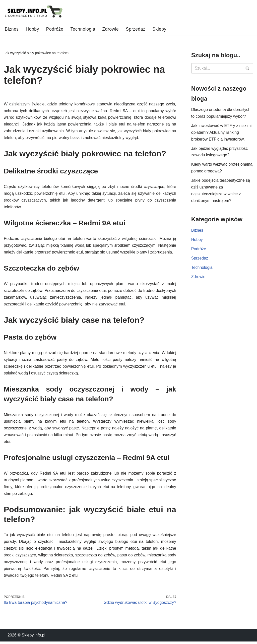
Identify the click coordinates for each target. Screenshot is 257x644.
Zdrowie (111, 29)
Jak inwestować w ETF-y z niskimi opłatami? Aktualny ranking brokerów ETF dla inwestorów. (222, 133)
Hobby (33, 29)
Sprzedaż (136, 29)
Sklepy (160, 29)
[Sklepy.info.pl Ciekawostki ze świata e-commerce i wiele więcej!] (34, 12)
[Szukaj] (217, 68)
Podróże (55, 29)
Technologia (83, 29)
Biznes (12, 29)
